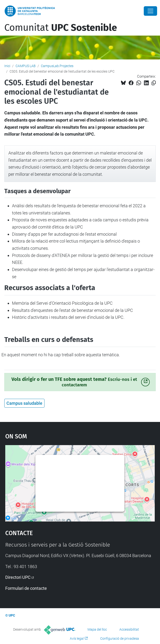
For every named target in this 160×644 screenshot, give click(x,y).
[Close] (150, 11)
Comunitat (61, 28)
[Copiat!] (154, 83)
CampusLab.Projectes (57, 66)
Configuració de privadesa (120, 639)
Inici (7, 66)
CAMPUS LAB (26, 66)
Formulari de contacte (26, 588)
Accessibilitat (129, 629)
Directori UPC (18, 577)
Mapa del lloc (97, 629)
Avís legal (77, 639)
